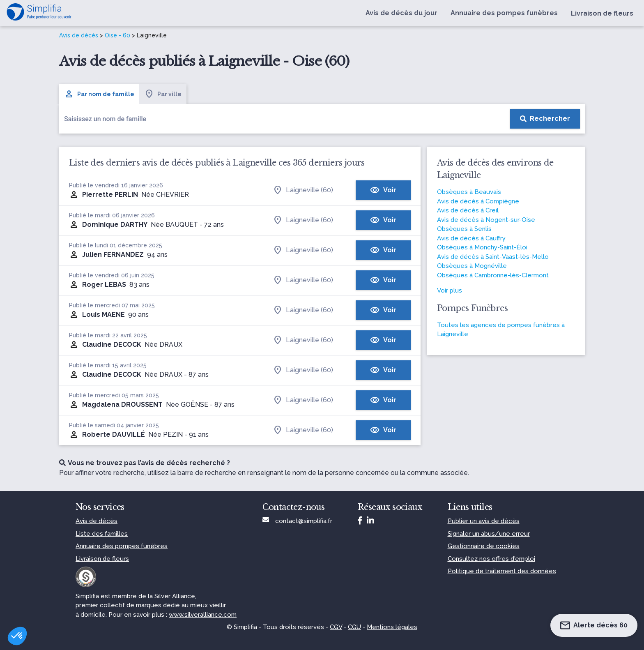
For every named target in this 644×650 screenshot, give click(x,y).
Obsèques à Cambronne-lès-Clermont (493, 275)
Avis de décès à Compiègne (478, 201)
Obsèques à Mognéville (472, 266)
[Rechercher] (545, 119)
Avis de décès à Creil (468, 210)
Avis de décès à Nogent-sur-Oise (486, 220)
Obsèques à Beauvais (469, 192)
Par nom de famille (99, 94)
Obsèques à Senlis (464, 229)
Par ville (163, 94)
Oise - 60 (117, 35)
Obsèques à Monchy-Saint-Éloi (482, 247)
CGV (336, 627)
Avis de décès (79, 35)
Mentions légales (392, 627)
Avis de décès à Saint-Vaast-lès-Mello (493, 257)
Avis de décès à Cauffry (471, 238)
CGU (354, 627)
